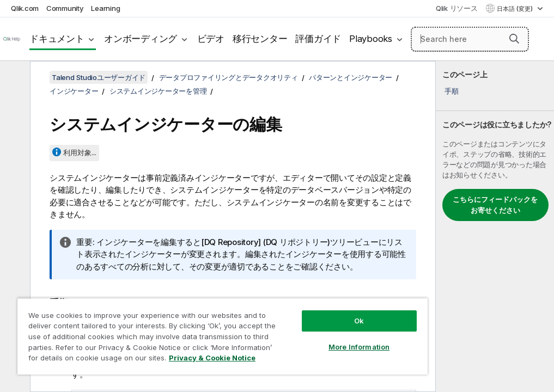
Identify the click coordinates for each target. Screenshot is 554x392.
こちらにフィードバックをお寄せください (495, 205)
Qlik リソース (457, 8)
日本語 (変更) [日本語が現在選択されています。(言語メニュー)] (516, 9)
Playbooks (371, 39)
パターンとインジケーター (351, 77)
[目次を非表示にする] (14, 78)
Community (65, 8)
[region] (223, 336)
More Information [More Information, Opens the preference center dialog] (359, 347)
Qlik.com (25, 8)
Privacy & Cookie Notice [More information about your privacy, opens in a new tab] (212, 358)
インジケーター (74, 91)
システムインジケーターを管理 (158, 91)
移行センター (260, 39)
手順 (452, 91)
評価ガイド (318, 39)
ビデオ (211, 39)
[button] (514, 39)
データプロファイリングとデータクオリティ (229, 77)
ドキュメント (57, 39)
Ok (359, 321)
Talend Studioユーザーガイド (99, 77)
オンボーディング (141, 39)
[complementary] (495, 226)
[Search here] (470, 39)
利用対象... (80, 152)
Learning (105, 8)
